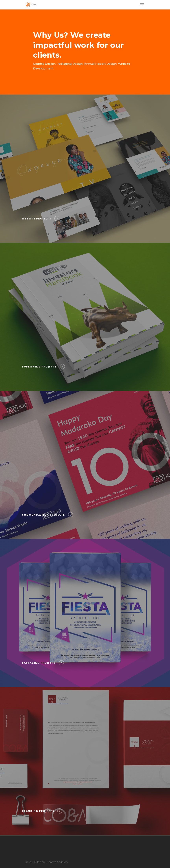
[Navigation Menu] (142, 5)
